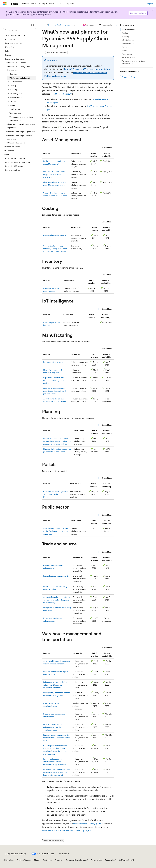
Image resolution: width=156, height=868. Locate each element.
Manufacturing (128, 44)
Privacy (58, 860)
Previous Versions (24, 860)
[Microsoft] (5, 4)
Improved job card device (54, 362)
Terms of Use (96, 860)
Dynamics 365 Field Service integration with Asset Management (54, 174)
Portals (124, 50)
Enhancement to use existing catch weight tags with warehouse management (55, 685)
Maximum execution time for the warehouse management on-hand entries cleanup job (57, 772)
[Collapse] (32, 25)
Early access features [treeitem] (14, 43)
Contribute (47, 860)
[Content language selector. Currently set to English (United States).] (15, 854)
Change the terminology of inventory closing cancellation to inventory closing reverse (55, 249)
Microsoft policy (63, 94)
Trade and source (128, 57)
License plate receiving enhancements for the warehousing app (52, 727)
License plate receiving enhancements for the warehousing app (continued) (55, 762)
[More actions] (117, 25)
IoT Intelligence (128, 40)
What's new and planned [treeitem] (20, 78)
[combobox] (19, 30)
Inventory (125, 37)
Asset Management (129, 30)
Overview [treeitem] (13, 74)
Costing (125, 33)
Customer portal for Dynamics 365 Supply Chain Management (56, 494)
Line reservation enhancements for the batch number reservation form (57, 738)
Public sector (127, 54)
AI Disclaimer (8, 860)
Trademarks (110, 860)
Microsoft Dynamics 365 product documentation (86, 69)
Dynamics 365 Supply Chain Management (61, 25)
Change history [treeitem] (11, 39)
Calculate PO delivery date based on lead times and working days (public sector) (57, 600)
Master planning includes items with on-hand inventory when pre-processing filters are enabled (57, 441)
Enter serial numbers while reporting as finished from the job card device (55, 391)
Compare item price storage (55, 235)
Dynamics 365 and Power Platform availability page (66, 830)
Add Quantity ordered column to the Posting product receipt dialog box (56, 531)
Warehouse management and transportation (133, 62)
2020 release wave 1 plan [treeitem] (15, 35)
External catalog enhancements (56, 576)
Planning (125, 47)
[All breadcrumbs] (44, 25)
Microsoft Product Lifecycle (76, 12)
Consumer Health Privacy (76, 860)
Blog (36, 860)
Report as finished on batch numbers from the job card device (54, 380)
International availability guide (87, 824)
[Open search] (144, 4)
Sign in (150, 4)
